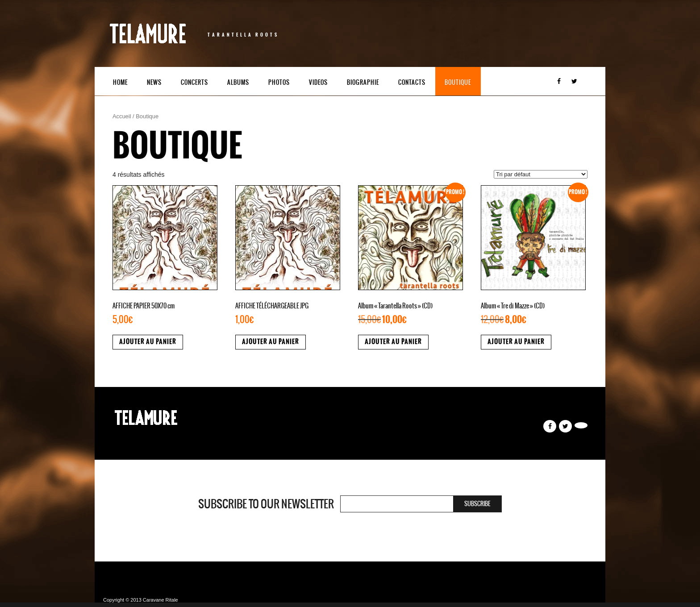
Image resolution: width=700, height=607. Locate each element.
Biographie (363, 82)
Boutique (458, 82)
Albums (238, 82)
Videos (318, 82)
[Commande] (541, 174)
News (154, 82)
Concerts (194, 82)
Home (120, 82)
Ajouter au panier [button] (148, 342)
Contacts (412, 82)
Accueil (122, 116)
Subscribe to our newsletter (266, 504)
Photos (279, 82)
